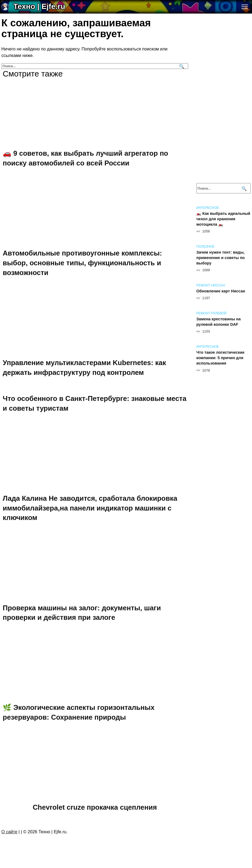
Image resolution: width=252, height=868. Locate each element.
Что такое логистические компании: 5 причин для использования (220, 358)
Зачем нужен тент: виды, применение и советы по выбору (220, 258)
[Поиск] (181, 66)
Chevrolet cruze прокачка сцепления (95, 807)
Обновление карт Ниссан (221, 291)
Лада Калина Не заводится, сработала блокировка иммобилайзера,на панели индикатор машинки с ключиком (90, 508)
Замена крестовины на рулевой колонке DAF (218, 322)
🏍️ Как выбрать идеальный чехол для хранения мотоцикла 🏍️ (223, 219)
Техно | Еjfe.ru (39, 6)
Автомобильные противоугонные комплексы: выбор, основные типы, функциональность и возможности (82, 263)
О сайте (9, 832)
